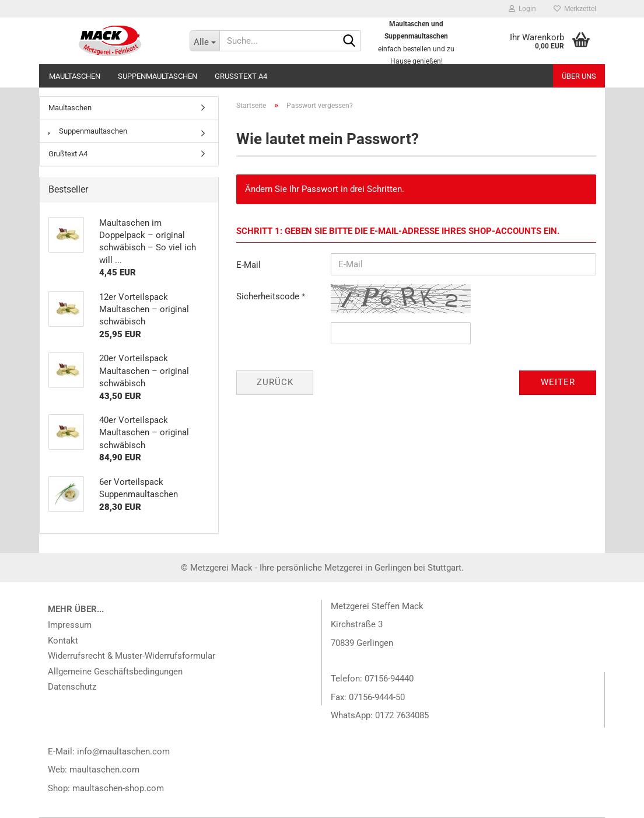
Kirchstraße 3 (357, 624)
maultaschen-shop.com (118, 788)
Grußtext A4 (241, 76)
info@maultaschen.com (123, 751)
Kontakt (63, 641)
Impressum (70, 625)
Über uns (579, 76)
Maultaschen (75, 76)
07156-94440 (389, 679)
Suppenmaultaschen (157, 76)
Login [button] (522, 9)
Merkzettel (575, 9)
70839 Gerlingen (362, 643)
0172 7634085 (402, 715)
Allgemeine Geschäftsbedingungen (115, 672)
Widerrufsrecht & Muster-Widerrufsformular (132, 656)
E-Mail (249, 265)
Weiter (558, 382)
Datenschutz (72, 687)
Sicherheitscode (269, 296)
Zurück (275, 382)
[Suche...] (205, 41)
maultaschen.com (104, 770)
